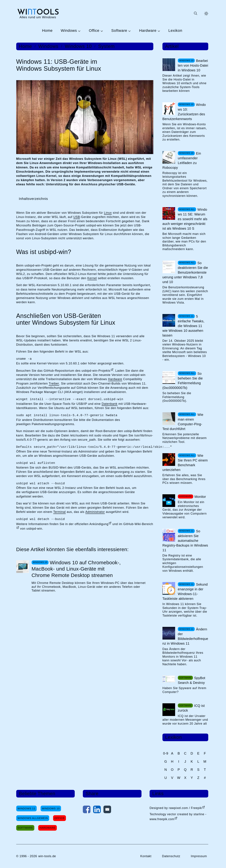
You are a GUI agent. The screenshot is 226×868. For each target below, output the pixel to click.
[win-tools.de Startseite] (38, 13)
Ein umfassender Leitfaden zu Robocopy (182, 160)
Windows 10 (78, 46)
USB (77, 217)
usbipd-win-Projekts (96, 371)
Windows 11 (26, 808)
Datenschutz (171, 856)
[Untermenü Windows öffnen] (79, 31)
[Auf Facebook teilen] (87, 810)
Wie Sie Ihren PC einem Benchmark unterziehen (185, 463)
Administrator (95, 512)
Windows (69, 31)
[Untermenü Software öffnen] (129, 31)
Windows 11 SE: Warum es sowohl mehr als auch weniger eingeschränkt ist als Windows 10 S (185, 219)
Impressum (199, 856)
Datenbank (110, 404)
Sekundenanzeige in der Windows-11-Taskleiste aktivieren (185, 592)
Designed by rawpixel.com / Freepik (176, 808)
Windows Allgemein (33, 818)
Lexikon (175, 31)
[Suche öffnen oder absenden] (195, 14)
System (106, 46)
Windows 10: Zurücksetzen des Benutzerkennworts (184, 112)
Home (47, 31)
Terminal (60, 512)
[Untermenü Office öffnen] (101, 31)
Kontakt (146, 856)
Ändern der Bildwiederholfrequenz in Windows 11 (185, 636)
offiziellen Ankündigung (91, 524)
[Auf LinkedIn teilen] (97, 810)
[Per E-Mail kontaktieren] (107, 810)
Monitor (200, 497)
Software (119, 31)
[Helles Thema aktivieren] (206, 14)
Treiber (54, 384)
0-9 (166, 753)
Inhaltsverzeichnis (33, 199)
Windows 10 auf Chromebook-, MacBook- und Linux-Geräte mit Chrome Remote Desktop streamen (76, 569)
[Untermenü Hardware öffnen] (158, 31)
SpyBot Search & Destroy (192, 680)
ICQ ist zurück (191, 708)
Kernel (92, 278)
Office (94, 31)
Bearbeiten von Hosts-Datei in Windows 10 (193, 65)
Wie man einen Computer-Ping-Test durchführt (183, 422)
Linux (108, 213)
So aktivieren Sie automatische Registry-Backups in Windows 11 (185, 541)
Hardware (148, 31)
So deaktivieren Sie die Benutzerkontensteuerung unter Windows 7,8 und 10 (185, 272)
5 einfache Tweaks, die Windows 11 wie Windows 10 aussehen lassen (183, 326)
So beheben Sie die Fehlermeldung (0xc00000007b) (183, 381)
